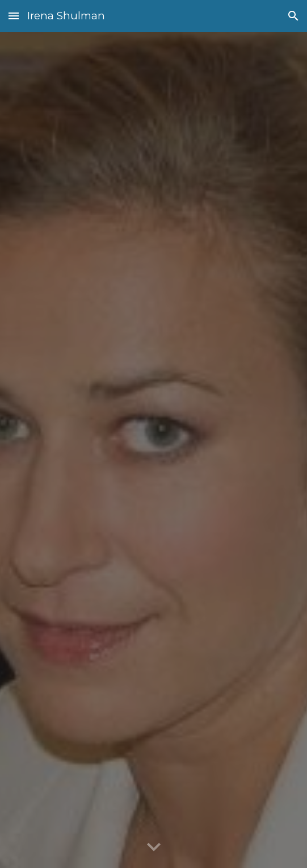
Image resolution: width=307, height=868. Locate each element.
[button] (14, 16)
